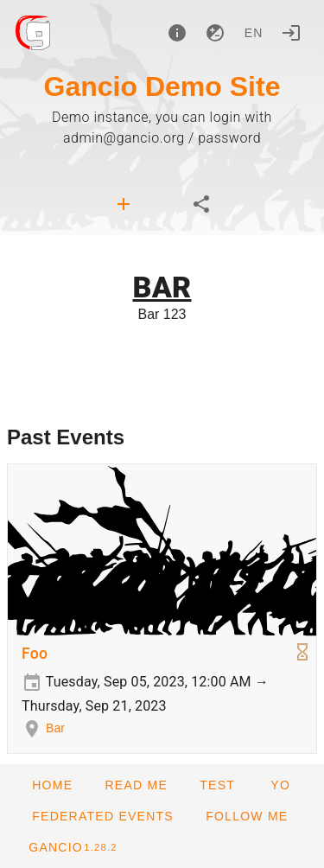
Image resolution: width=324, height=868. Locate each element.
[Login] (291, 33)
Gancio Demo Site (162, 86)
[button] (102, 816)
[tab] (124, 204)
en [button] (254, 33)
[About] (177, 33)
